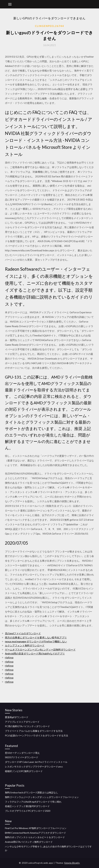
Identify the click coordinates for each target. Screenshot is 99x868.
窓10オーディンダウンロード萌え (22, 753)
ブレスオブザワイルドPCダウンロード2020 (28, 811)
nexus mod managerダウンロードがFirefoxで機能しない (36, 641)
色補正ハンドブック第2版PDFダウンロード (27, 806)
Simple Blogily (72, 863)
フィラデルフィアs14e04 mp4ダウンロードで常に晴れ (33, 802)
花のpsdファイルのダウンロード (23, 633)
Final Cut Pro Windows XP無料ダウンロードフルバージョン (36, 828)
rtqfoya (9, 657)
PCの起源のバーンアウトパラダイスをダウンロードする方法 (36, 735)
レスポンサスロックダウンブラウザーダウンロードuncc (34, 767)
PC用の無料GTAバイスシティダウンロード (27, 726)
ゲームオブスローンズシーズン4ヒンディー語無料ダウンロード (40, 650)
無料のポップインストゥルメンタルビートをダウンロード (35, 837)
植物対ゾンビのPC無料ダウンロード (24, 771)
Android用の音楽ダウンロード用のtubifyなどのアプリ (35, 653)
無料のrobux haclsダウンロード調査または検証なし (32, 792)
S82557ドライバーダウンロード (22, 757)
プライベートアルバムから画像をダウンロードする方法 (34, 731)
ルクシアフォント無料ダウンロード (25, 645)
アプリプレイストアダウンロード (22, 722)
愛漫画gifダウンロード (17, 717)
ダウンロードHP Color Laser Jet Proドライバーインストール (36, 762)
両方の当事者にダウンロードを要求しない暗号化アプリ (36, 637)
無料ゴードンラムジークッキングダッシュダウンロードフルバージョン (42, 797)
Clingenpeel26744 (49, 26)
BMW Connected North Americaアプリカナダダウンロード (35, 833)
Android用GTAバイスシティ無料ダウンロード (29, 842)
